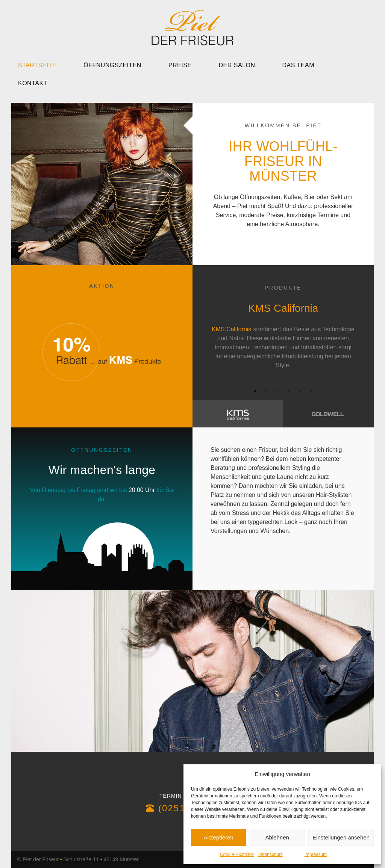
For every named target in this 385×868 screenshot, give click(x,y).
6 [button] (311, 391)
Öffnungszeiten (112, 65)
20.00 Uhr (142, 490)
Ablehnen (277, 837)
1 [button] (255, 391)
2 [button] (266, 391)
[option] (283, 331)
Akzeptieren (218, 837)
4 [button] (289, 391)
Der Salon (237, 65)
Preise (180, 65)
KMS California (232, 329)
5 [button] (300, 391)
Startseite (37, 65)
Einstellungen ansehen (341, 837)
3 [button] (277, 391)
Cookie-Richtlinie (237, 854)
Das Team (299, 65)
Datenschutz (270, 854)
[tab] (238, 414)
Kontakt (33, 83)
